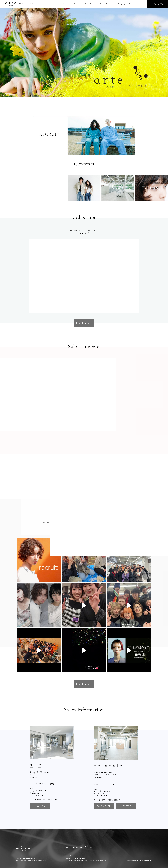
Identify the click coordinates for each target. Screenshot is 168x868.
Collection (77, 4)
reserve (40, 806)
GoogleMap (34, 777)
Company (121, 4)
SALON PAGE (104, 806)
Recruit (132, 4)
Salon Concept (90, 4)
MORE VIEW (84, 323)
